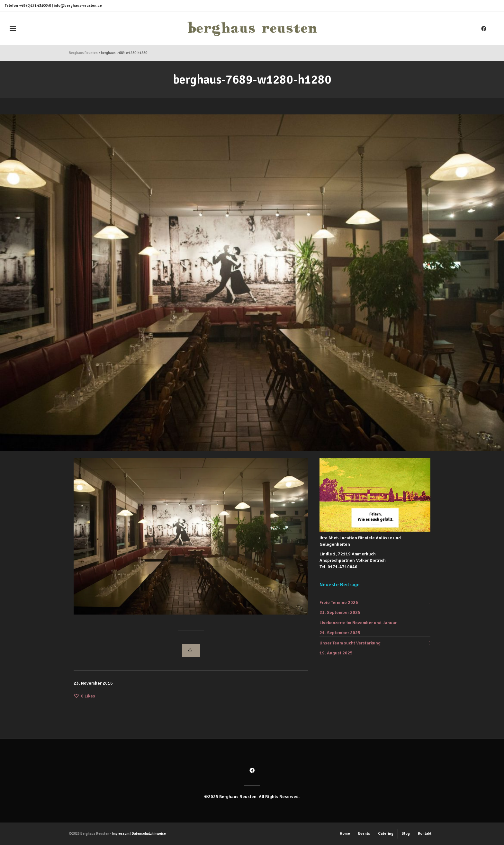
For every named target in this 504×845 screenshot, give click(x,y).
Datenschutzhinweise (149, 834)
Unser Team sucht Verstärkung (350, 643)
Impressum (121, 834)
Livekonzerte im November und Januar (358, 623)
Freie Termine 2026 (339, 602)
